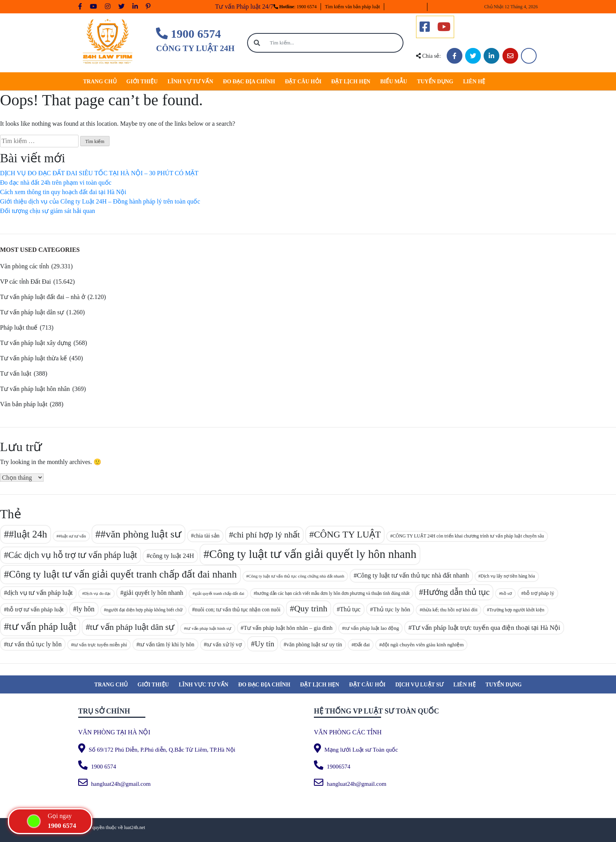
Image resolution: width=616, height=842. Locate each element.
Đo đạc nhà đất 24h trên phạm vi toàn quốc (56, 183)
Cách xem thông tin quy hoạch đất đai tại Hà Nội (63, 192)
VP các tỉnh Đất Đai (26, 282)
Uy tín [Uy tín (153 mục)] (265, 644)
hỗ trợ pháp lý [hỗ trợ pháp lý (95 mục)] (539, 593)
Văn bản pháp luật (24, 404)
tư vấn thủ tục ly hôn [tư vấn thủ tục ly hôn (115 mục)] (34, 644)
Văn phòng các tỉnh (24, 266)
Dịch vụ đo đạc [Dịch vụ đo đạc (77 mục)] (97, 593)
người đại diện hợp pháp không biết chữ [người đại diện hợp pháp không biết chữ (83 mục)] (144, 610)
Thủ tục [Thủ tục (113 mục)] (350, 609)
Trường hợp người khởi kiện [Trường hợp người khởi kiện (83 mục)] (517, 610)
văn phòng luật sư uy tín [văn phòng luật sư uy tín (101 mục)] (314, 644)
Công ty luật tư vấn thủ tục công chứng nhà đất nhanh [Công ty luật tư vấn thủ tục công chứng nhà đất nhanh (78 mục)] (296, 576)
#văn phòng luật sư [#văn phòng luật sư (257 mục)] (141, 534)
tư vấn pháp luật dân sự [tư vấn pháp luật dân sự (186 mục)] (132, 627)
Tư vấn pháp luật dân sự (32, 312)
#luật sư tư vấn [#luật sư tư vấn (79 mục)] (72, 536)
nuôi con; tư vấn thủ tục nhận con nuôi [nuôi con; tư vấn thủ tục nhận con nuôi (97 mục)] (238, 610)
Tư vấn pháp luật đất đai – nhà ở (43, 297)
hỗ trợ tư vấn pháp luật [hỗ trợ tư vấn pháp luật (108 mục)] (35, 609)
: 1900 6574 (295, 7)
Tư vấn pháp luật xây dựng (36, 343)
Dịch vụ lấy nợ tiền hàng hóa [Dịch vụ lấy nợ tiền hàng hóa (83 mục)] (508, 576)
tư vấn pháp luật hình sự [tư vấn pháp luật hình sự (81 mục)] (209, 628)
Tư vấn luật (16, 373)
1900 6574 (188, 34)
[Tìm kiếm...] (335, 43)
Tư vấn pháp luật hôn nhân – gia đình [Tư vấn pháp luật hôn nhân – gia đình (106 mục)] (288, 628)
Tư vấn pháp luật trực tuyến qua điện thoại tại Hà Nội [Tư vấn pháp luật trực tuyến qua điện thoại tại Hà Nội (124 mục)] (486, 628)
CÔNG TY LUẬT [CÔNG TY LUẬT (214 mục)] (347, 534)
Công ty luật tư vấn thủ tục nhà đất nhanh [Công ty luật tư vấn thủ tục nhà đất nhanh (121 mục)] (413, 575)
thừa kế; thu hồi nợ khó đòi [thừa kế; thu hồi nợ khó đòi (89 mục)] (450, 610)
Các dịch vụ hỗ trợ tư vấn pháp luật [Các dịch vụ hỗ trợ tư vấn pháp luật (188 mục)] (73, 555)
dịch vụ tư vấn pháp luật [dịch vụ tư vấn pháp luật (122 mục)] (40, 593)
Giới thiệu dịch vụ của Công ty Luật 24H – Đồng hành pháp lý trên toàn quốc (100, 201)
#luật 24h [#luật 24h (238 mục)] (28, 534)
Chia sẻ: (428, 56)
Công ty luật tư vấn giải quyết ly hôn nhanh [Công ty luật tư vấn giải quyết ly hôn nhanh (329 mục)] (313, 554)
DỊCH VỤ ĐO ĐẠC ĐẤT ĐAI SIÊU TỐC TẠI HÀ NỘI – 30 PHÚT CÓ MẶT (99, 173)
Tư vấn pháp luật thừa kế (33, 358)
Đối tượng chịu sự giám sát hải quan (48, 211)
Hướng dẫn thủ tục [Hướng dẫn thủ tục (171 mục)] (456, 592)
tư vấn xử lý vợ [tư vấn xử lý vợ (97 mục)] (224, 645)
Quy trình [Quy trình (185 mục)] (311, 608)
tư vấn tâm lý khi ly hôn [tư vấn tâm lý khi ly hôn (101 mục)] (167, 644)
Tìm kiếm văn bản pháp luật (352, 7)
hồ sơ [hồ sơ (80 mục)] (507, 593)
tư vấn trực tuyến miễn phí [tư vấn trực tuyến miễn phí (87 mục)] (100, 645)
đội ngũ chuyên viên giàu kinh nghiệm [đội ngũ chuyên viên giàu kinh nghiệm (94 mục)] (423, 645)
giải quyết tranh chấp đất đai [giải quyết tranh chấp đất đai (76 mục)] (220, 593)
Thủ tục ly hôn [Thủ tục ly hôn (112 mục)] (391, 609)
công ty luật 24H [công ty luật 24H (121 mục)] (172, 556)
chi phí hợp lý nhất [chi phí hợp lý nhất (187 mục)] (267, 535)
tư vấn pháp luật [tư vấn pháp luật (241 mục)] (43, 626)
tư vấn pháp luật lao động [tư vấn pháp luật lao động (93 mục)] (372, 628)
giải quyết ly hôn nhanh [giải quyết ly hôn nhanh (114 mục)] (153, 593)
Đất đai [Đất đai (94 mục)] (362, 645)
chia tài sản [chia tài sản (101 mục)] (207, 536)
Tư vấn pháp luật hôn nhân (35, 389)
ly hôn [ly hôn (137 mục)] (86, 609)
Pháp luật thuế (19, 327)
